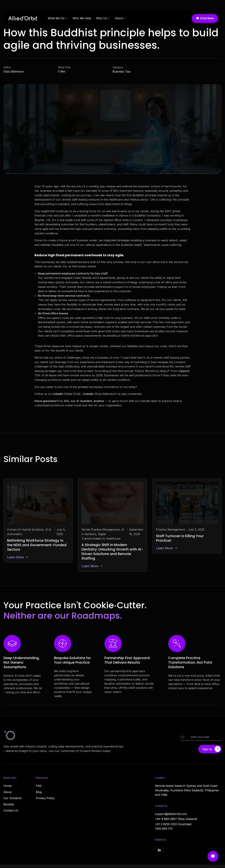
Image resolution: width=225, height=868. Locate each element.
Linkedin (58, 395)
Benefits (9, 804)
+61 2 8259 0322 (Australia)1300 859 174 (173, 826)
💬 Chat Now (205, 18)
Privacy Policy (45, 798)
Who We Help (82, 18)
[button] (58, 18)
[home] (24, 18)
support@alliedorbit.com (171, 814)
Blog (39, 792)
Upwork (184, 371)
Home (7, 786)
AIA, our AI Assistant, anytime (84, 401)
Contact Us (11, 810)
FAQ (39, 786)
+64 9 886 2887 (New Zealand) (176, 819)
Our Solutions (13, 798)
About (8, 792)
